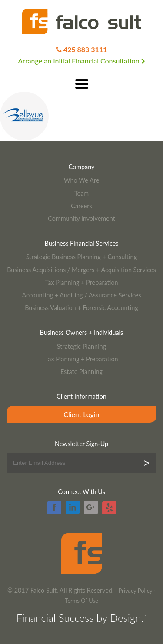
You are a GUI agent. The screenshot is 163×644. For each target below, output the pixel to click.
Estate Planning (81, 372)
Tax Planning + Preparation (81, 282)
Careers (81, 206)
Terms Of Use (81, 601)
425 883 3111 (85, 49)
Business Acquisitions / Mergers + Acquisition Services (81, 270)
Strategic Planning (81, 346)
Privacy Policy (135, 591)
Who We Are (82, 180)
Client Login (81, 414)
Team (81, 193)
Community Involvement (81, 219)
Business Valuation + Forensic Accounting (81, 308)
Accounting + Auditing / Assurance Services (81, 295)
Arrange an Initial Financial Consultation (81, 61)
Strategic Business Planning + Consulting (81, 257)
